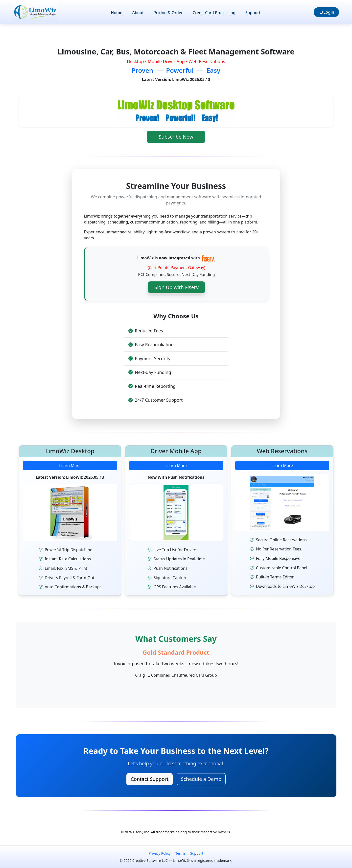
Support (253, 13)
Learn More (70, 471)
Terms (180, 853)
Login (326, 12)
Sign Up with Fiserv (176, 297)
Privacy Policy (160, 853)
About (138, 13)
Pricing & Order (168, 13)
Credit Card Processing (214, 13)
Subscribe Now (176, 137)
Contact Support (150, 779)
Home (117, 13)
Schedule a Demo (201, 779)
